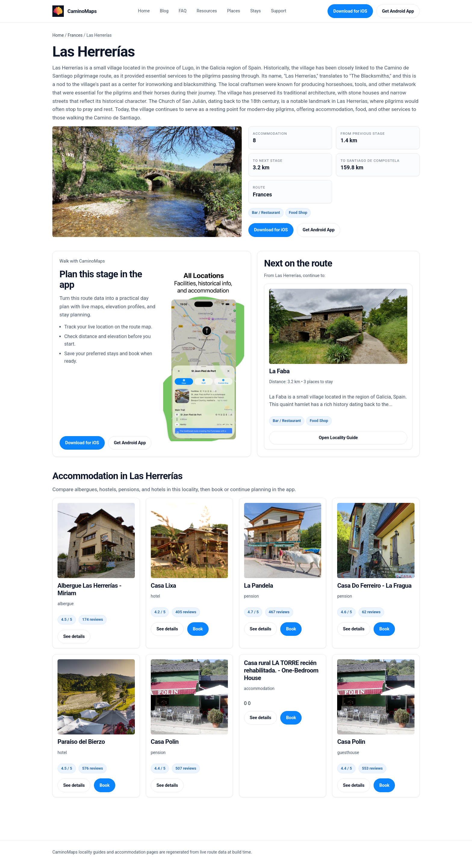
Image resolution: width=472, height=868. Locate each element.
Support (279, 11)
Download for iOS (350, 11)
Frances (75, 35)
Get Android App (398, 11)
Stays (255, 11)
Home (144, 11)
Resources (207, 11)
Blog (164, 11)
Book (198, 629)
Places (233, 11)
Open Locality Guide (338, 438)
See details (74, 636)
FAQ (183, 11)
